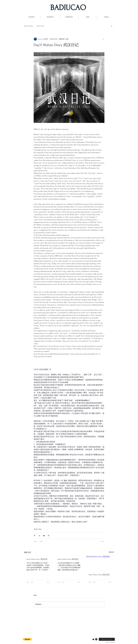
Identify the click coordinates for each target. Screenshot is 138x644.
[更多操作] (103, 39)
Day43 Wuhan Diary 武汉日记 (99, 575)
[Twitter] (93, 639)
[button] (112, 26)
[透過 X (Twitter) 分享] (39, 536)
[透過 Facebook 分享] (35, 536)
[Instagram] (96, 639)
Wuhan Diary (40, 26)
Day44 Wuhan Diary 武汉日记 (68, 559)
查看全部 (111, 552)
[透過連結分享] (49, 536)
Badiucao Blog (28, 26)
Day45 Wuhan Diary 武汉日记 (37, 559)
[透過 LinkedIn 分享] (44, 536)
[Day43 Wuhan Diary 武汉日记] (100, 563)
